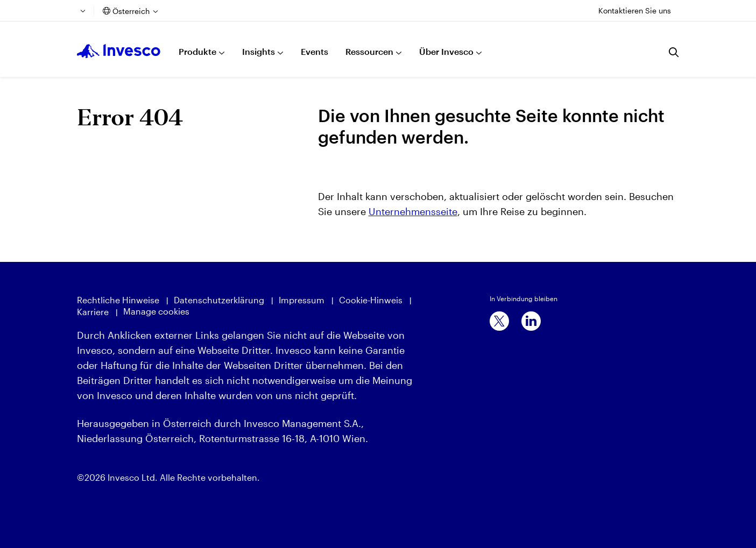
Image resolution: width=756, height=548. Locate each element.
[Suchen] (674, 52)
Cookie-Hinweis (371, 300)
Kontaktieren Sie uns (635, 10)
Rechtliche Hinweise (118, 300)
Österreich (131, 11)
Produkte (197, 51)
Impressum (302, 300)
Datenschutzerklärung (219, 300)
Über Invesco (446, 51)
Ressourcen (369, 51)
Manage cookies (156, 311)
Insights (259, 51)
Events (315, 51)
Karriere (93, 312)
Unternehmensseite (413, 211)
